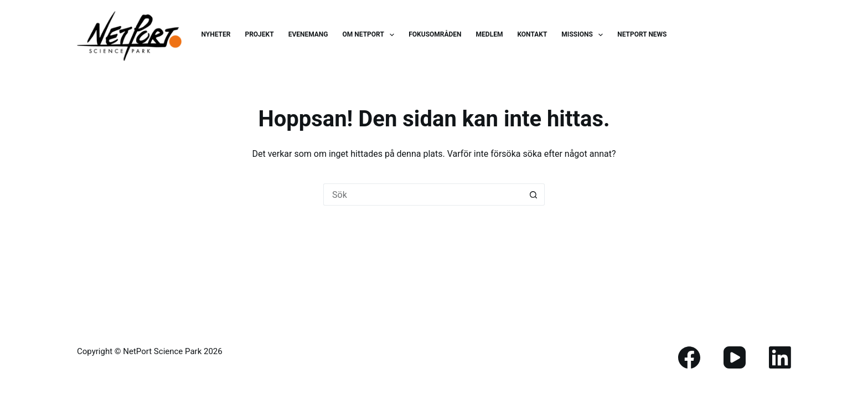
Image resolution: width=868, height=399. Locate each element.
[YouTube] (735, 357)
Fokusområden (435, 34)
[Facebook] (689, 357)
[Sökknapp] (534, 195)
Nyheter (216, 34)
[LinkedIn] (780, 357)
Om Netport (371, 35)
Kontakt (532, 34)
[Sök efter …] (423, 195)
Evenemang (308, 34)
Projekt (259, 34)
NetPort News (642, 34)
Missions (584, 35)
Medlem (490, 34)
